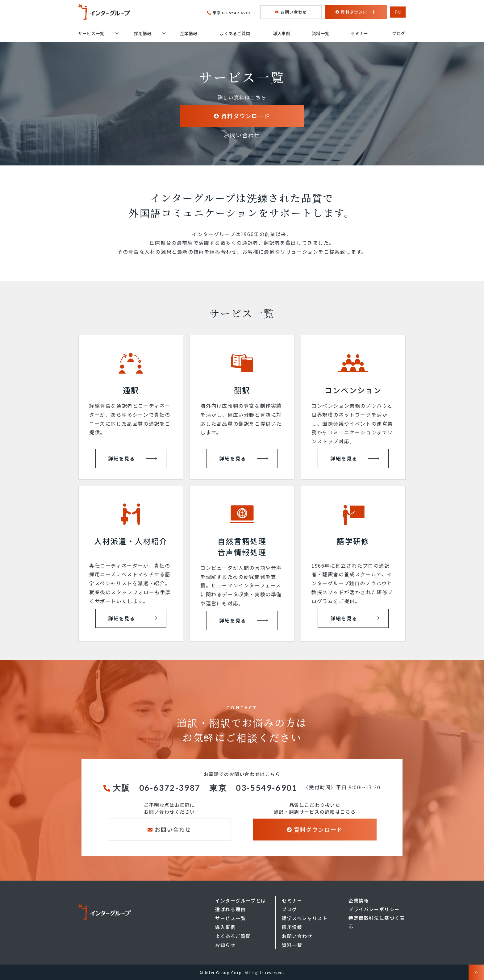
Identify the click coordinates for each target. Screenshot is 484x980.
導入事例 (282, 33)
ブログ (398, 33)
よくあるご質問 (235, 33)
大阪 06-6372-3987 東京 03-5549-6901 (205, 788)
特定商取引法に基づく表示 (377, 922)
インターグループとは (241, 901)
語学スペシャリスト (305, 918)
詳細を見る (122, 458)
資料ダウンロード (358, 12)
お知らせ (225, 945)
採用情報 (143, 33)
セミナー (359, 33)
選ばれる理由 (231, 909)
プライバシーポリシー (374, 909)
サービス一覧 (91, 33)
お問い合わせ (294, 12)
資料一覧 (320, 33)
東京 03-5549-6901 (232, 13)
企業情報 (189, 33)
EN (398, 12)
